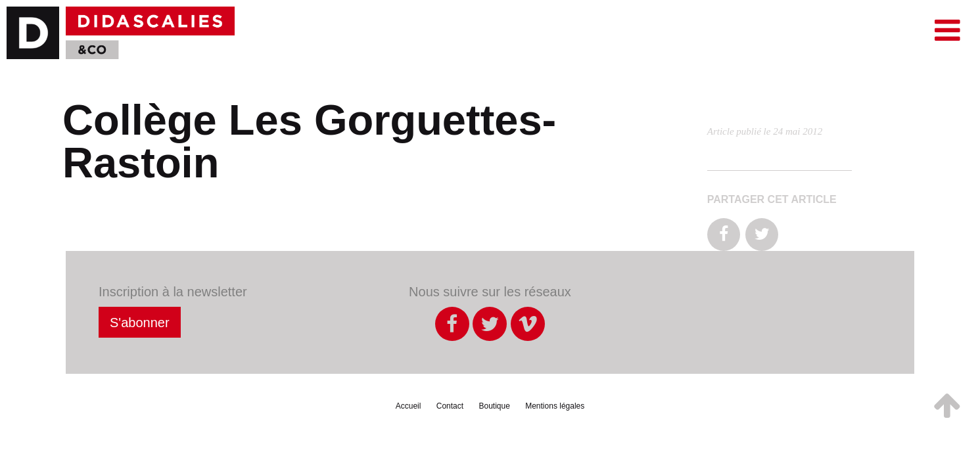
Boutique (494, 406)
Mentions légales (555, 406)
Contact (450, 406)
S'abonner (140, 323)
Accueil (408, 406)
